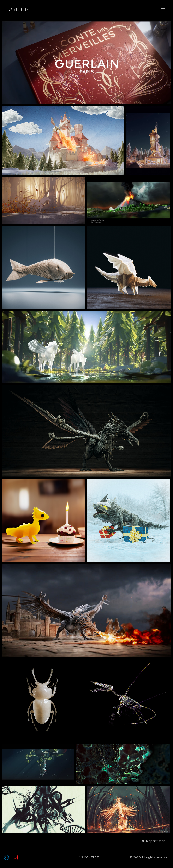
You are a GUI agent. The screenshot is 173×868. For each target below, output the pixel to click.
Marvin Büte (18, 10)
